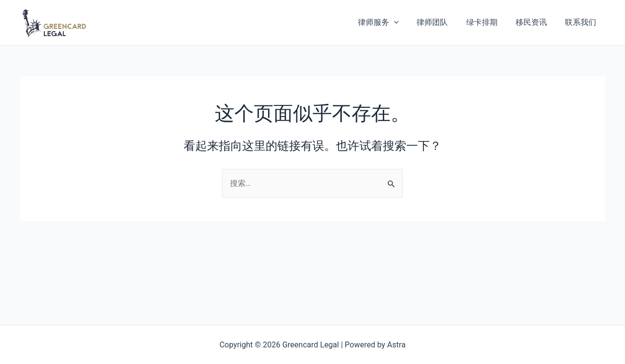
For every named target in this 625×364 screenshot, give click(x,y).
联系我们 (582, 22)
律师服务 (390, 22)
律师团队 (441, 22)
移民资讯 (535, 22)
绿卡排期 (488, 22)
